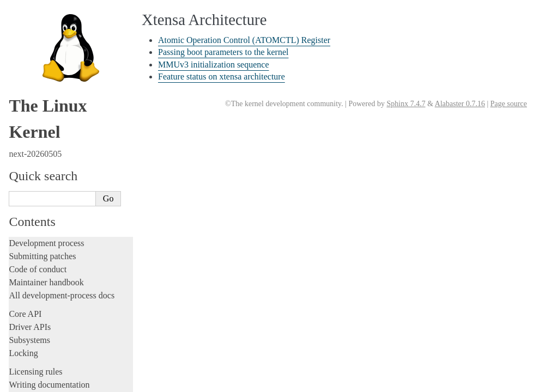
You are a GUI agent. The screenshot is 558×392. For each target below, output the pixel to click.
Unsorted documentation (52, 363)
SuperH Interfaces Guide (55, 258)
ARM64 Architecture (49, 141)
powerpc (30, 223)
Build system (32, 16)
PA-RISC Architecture (51, 211)
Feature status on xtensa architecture (75, 347)
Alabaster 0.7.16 (460, 104)
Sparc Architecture (46, 269)
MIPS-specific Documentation (64, 176)
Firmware (26, 74)
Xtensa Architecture (50, 293)
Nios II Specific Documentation (66, 188)
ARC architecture (44, 118)
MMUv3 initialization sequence (68, 336)
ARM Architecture (46, 129)
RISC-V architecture (48, 234)
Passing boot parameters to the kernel (77, 325)
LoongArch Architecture (54, 152)
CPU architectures (43, 105)
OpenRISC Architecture (54, 199)
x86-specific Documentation (60, 281)
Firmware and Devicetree (53, 87)
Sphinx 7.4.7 (406, 104)
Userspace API (35, 55)
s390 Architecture (44, 246)
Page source (509, 104)
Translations (30, 382)
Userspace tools (36, 42)
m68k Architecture (46, 164)
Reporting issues (38, 29)
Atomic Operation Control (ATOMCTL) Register (244, 40)
